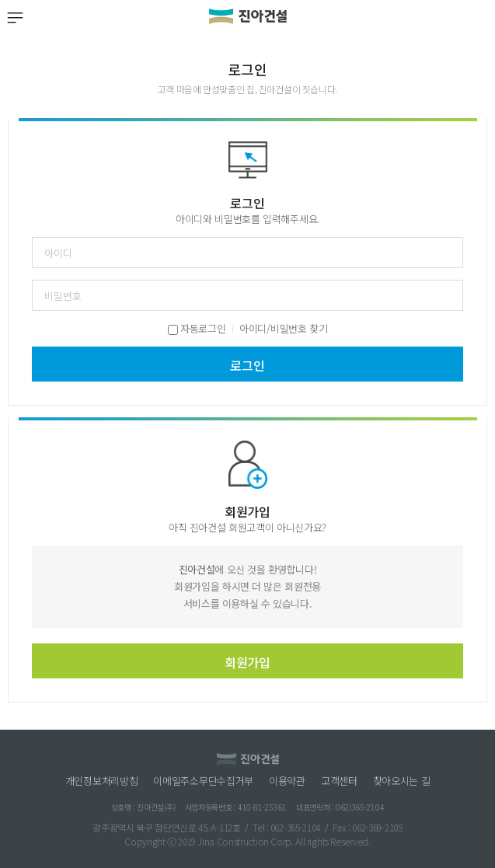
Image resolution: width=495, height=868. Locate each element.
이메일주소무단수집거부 (203, 781)
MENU (14, 17)
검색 (481, 17)
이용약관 (287, 781)
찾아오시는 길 (402, 781)
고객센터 (339, 781)
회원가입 (247, 662)
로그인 (247, 365)
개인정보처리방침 (102, 781)
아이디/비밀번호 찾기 (283, 328)
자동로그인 (197, 328)
